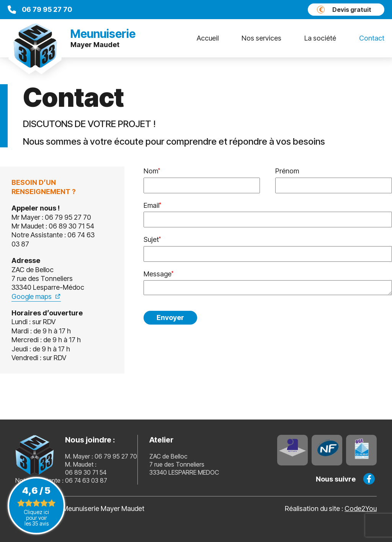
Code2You (361, 509)
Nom (151, 171)
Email (151, 205)
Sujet (151, 239)
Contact (372, 38)
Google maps (32, 296)
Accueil (208, 38)
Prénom (287, 171)
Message (158, 274)
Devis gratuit (344, 10)
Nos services (261, 38)
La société (320, 38)
